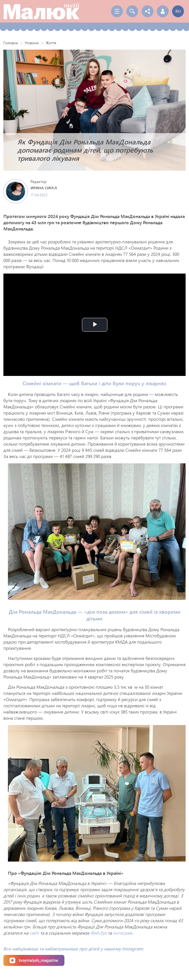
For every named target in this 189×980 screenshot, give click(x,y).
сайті (34, 933)
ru (178, 11)
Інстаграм (123, 933)
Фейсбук (99, 933)
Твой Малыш (42, 11)
